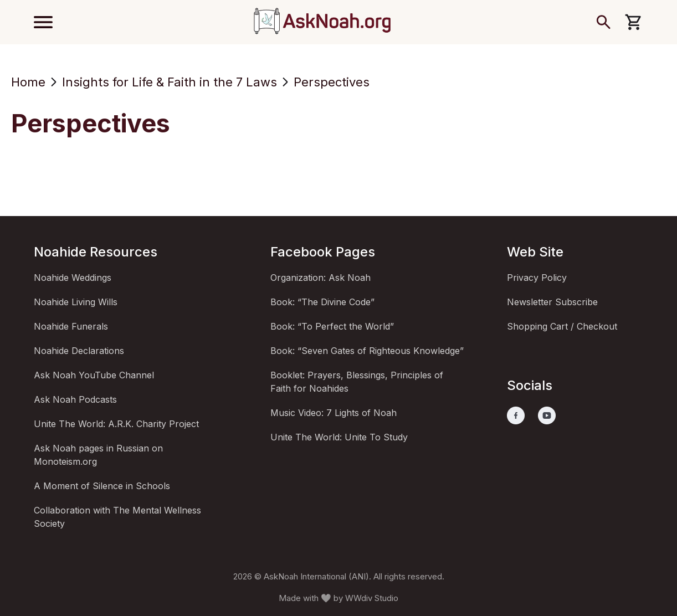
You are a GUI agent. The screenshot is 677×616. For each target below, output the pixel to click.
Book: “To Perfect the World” (332, 326)
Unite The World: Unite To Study (339, 437)
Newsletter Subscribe (552, 302)
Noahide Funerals (71, 326)
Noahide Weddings (73, 278)
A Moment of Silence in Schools (102, 486)
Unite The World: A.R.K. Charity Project (116, 424)
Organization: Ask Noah (320, 278)
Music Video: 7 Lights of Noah (334, 413)
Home (28, 82)
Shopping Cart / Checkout (562, 326)
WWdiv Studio (372, 598)
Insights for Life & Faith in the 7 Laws (170, 82)
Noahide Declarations (79, 351)
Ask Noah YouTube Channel (94, 375)
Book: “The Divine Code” (322, 302)
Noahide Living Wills (76, 302)
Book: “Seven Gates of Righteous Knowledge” (367, 351)
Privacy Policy (537, 278)
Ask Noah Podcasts (75, 399)
